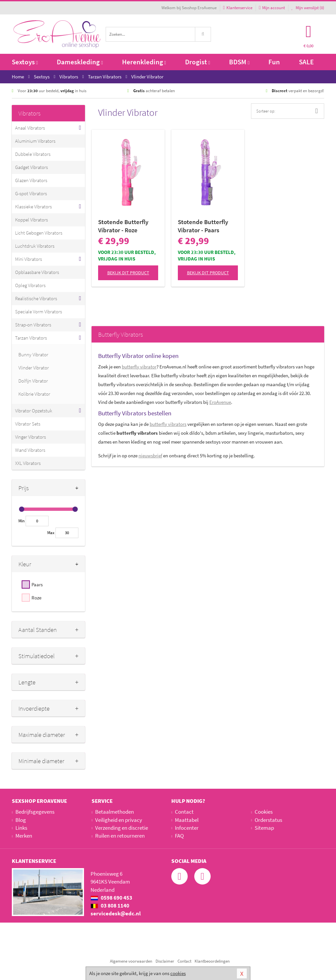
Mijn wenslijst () (308, 8)
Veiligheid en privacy (119, 820)
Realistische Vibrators (36, 298)
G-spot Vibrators (31, 193)
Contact (184, 812)
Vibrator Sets (28, 424)
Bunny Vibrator (33, 354)
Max (51, 533)
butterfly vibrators (168, 424)
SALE (306, 62)
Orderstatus (268, 820)
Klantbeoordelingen (212, 961)
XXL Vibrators (28, 463)
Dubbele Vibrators (33, 154)
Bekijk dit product (128, 273)
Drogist (198, 62)
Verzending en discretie (122, 828)
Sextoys (25, 62)
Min (21, 521)
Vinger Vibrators (31, 437)
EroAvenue (220, 402)
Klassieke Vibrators (33, 207)
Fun (274, 62)
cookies (178, 973)
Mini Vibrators (29, 259)
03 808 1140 (110, 906)
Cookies (264, 812)
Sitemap (264, 828)
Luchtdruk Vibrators (35, 246)
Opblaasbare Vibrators (37, 272)
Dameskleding (80, 62)
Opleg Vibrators (30, 285)
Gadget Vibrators (31, 167)
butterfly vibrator (139, 367)
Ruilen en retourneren (120, 836)
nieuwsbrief (150, 456)
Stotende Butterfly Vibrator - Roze (123, 226)
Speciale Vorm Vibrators (39, 312)
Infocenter (187, 828)
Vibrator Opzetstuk (34, 411)
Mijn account (272, 8)
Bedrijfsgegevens (35, 812)
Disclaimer (165, 961)
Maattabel (187, 820)
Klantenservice (238, 8)
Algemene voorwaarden (131, 961)
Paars (37, 584)
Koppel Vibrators (31, 220)
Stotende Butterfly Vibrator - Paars (203, 226)
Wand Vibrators (30, 450)
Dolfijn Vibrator (33, 381)
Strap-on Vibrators (33, 325)
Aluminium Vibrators (35, 141)
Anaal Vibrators (30, 128)
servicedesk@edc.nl (116, 913)
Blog (21, 820)
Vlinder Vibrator (34, 368)
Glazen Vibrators (31, 180)
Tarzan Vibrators (31, 338)
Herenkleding (144, 62)
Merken (24, 836)
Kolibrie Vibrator (34, 394)
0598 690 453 (111, 898)
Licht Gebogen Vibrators (39, 233)
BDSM (239, 62)
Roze (36, 598)
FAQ (179, 836)
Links (21, 828)
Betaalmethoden (115, 812)
